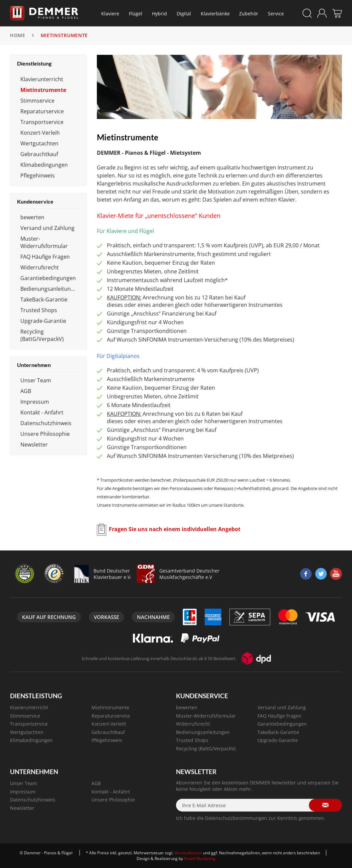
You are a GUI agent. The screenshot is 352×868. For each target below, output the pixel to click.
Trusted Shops (39, 310)
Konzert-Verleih (40, 133)
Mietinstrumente (43, 90)
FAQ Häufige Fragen (45, 257)
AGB (26, 391)
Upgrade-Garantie (43, 321)
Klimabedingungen (44, 165)
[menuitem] (110, 13)
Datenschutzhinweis (46, 423)
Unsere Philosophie (45, 434)
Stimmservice (37, 101)
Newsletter (34, 445)
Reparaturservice (42, 111)
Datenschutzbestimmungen (236, 818)
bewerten (32, 217)
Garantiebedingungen (48, 278)
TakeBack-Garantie (44, 299)
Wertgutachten (39, 143)
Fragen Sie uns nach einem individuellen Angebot (175, 529)
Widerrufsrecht (40, 267)
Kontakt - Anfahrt (42, 412)
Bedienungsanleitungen (50, 289)
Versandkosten (188, 853)
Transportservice (42, 122)
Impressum (35, 402)
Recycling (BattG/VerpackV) (42, 335)
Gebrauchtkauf (39, 154)
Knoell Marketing (200, 858)
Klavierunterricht (42, 79)
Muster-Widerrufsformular (44, 242)
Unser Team (36, 380)
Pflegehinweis (38, 175)
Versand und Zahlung (47, 228)
